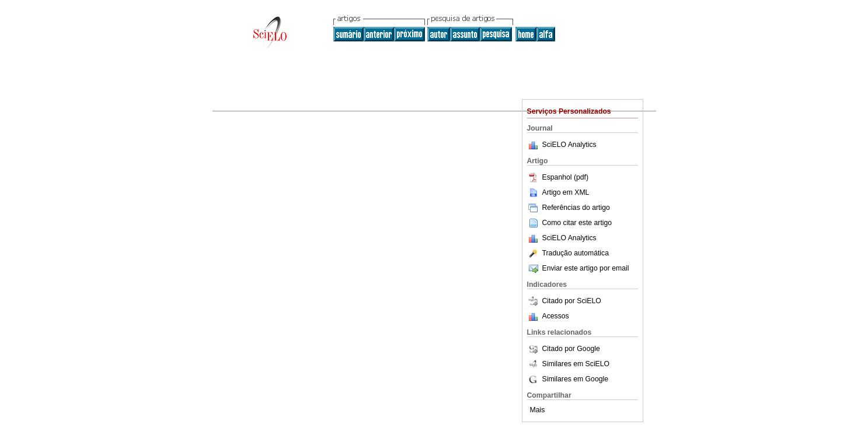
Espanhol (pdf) (558, 177)
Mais (538, 410)
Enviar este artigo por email (578, 268)
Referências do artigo (569, 208)
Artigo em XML (558, 192)
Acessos (556, 316)
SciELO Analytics (569, 145)
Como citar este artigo (577, 223)
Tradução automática (568, 253)
